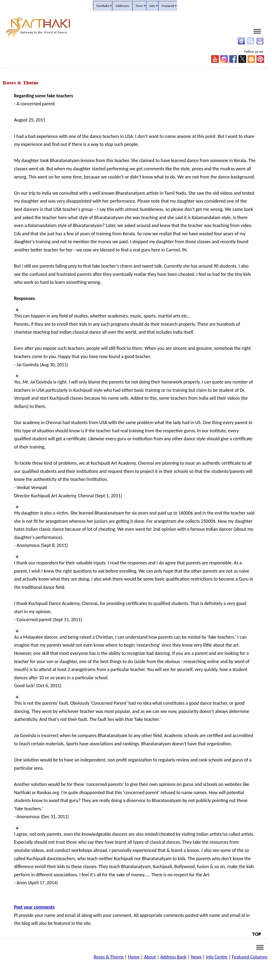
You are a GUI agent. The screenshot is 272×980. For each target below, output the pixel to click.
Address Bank (173, 957)
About (150, 957)
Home (134, 957)
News (196, 957)
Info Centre (217, 957)
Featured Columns (250, 957)
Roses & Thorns (109, 957)
